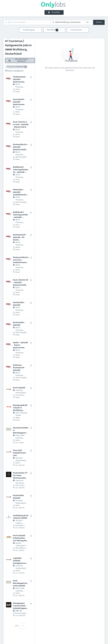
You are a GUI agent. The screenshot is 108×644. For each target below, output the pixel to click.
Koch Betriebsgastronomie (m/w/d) (20, 583)
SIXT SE (19, 611)
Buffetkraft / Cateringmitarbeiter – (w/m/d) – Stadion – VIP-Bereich (21, 172)
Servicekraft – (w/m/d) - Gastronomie (19, 102)
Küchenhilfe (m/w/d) (18, 497)
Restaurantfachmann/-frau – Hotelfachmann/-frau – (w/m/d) (21, 261)
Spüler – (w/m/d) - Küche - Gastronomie (20, 345)
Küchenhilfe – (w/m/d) (19, 304)
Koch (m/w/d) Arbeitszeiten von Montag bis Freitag (20, 539)
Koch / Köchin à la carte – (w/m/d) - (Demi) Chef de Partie (21, 126)
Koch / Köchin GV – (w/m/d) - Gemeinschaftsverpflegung (21, 284)
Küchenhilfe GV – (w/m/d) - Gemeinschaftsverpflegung (21, 148)
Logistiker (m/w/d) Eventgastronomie (21, 562)
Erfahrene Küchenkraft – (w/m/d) (19, 368)
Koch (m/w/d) (19, 388)
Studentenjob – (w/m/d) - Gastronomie (20, 80)
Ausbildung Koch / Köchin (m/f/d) (21, 517)
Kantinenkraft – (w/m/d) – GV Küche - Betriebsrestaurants (20, 240)
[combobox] (27, 22)
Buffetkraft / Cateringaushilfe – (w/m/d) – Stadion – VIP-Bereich (20, 217)
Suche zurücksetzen (14, 71)
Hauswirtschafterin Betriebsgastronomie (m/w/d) (21, 432)
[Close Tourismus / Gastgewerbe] (25, 67)
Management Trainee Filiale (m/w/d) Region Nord (20, 607)
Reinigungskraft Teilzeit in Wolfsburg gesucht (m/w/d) (20, 409)
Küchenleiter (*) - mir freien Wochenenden (21, 476)
